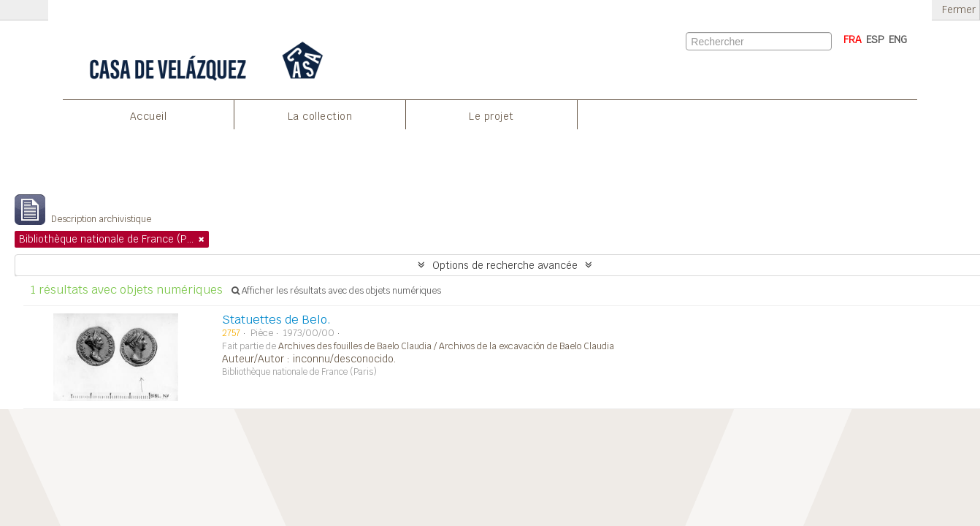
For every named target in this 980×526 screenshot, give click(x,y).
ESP (875, 39)
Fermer (959, 10)
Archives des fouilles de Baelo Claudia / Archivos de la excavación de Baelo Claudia (446, 346)
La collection (320, 116)
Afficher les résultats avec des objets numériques (336, 291)
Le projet (491, 116)
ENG (898, 39)
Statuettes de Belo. (276, 320)
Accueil (149, 116)
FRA (853, 39)
